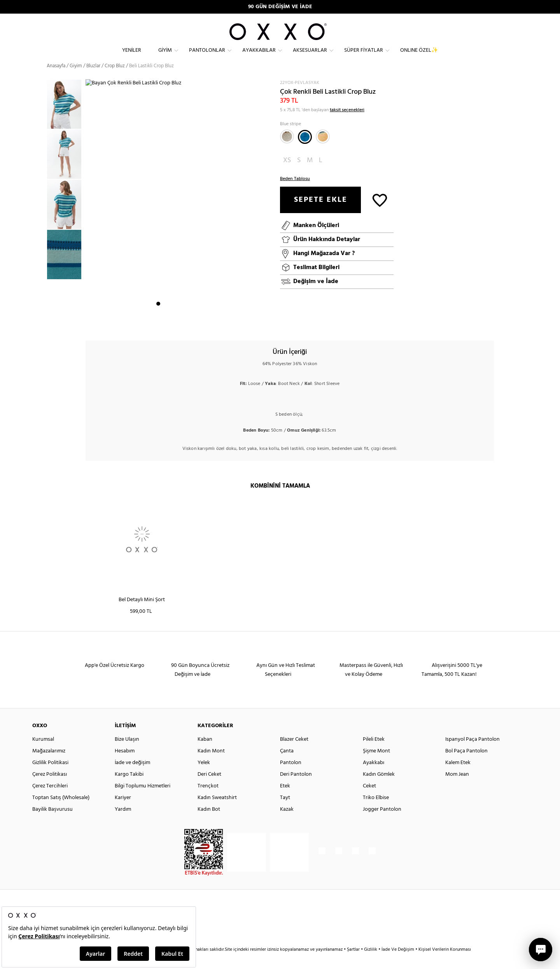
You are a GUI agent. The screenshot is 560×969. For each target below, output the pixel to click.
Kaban (205, 753)
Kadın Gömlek (379, 788)
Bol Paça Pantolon (466, 765)
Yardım (123, 823)
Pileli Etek (374, 753)
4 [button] (179, 323)
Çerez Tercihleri (50, 800)
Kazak (287, 823)
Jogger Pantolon (382, 823)
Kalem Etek (458, 776)
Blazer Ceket (294, 753)
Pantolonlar (207, 57)
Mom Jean (457, 788)
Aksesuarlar (310, 57)
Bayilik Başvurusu (52, 823)
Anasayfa (56, 80)
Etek (285, 800)
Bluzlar (93, 80)
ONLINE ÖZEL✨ (419, 57)
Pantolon (291, 776)
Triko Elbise (376, 811)
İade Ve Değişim (398, 963)
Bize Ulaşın (127, 753)
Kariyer (123, 811)
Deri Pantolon (296, 788)
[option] (66, 118)
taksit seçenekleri (347, 124)
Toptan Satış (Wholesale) (61, 811)
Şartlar (354, 963)
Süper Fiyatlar (364, 57)
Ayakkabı (374, 776)
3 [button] (172, 323)
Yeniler (132, 57)
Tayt (285, 811)
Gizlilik (371, 963)
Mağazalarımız (49, 765)
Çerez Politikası (50, 788)
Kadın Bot (209, 823)
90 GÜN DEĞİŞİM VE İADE (280, 7)
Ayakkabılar (259, 57)
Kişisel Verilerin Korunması (445, 963)
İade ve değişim (132, 776)
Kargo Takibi (129, 788)
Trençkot (208, 800)
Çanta (287, 765)
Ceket (369, 800)
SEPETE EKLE (321, 213)
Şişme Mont (376, 765)
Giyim (165, 57)
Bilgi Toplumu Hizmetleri (143, 800)
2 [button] (165, 323)
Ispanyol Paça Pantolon (472, 753)
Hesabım (125, 765)
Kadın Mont (211, 765)
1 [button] (158, 323)
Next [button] (89, 214)
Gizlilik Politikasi (50, 776)
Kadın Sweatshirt (217, 811)
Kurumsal (43, 753)
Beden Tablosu (295, 192)
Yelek (204, 776)
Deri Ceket (209, 788)
